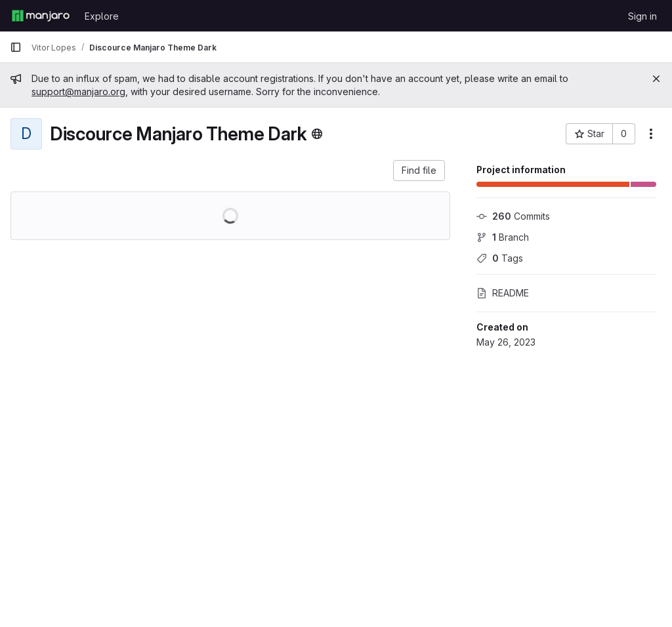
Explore (102, 16)
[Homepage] (41, 16)
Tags (500, 258)
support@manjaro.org (78, 91)
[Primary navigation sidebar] (16, 47)
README (503, 293)
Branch (503, 237)
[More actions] (651, 134)
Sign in (642, 16)
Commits (513, 216)
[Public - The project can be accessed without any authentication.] (317, 134)
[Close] (656, 79)
